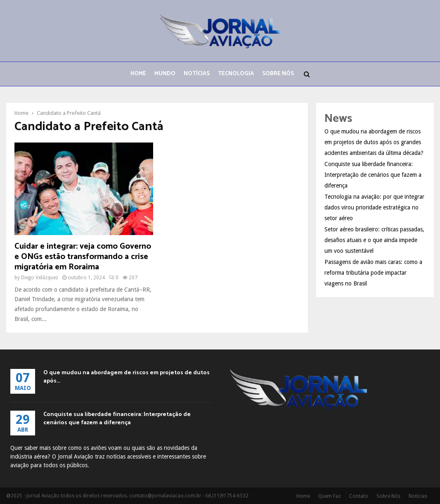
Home (138, 74)
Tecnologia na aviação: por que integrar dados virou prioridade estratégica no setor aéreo (374, 207)
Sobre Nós (278, 74)
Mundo (165, 74)
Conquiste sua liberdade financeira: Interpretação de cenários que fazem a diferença (373, 175)
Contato (359, 496)
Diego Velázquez (40, 278)
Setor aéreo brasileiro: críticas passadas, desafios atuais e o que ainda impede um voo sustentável (374, 240)
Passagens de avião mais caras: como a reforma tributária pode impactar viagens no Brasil (373, 273)
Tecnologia (236, 74)
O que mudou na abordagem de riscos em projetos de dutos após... (127, 377)
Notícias (197, 74)
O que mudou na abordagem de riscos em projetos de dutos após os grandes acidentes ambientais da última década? (374, 142)
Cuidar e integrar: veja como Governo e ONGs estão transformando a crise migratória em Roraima (83, 257)
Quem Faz (330, 496)
